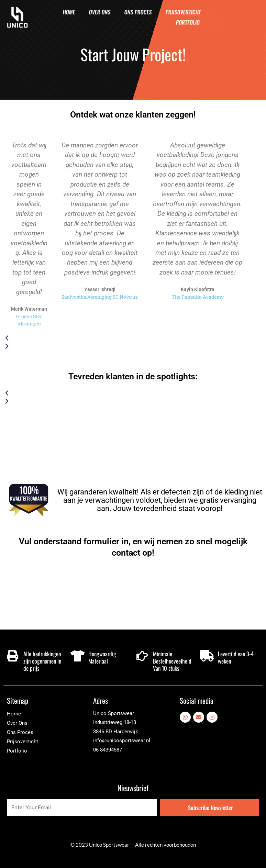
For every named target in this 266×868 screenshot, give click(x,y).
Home (69, 12)
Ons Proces (138, 12)
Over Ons (100, 12)
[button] (126, 338)
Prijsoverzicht (183, 12)
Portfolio (188, 22)
